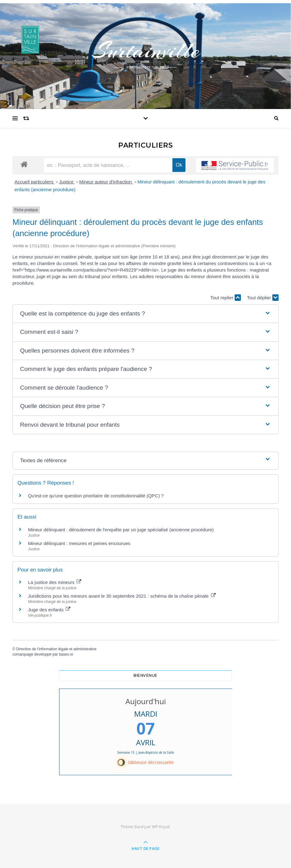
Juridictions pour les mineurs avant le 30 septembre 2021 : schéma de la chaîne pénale (122, 596)
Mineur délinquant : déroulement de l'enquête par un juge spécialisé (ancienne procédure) (121, 530)
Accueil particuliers (35, 182)
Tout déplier (263, 298)
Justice (67, 182)
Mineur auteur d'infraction (106, 182)
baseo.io (66, 654)
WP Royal (161, 827)
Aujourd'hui (146, 701)
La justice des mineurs (55, 582)
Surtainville (146, 50)
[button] (146, 314)
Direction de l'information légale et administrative (56, 649)
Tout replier (226, 298)
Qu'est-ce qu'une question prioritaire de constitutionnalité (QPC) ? (96, 496)
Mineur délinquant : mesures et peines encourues (79, 543)
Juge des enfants (49, 610)
